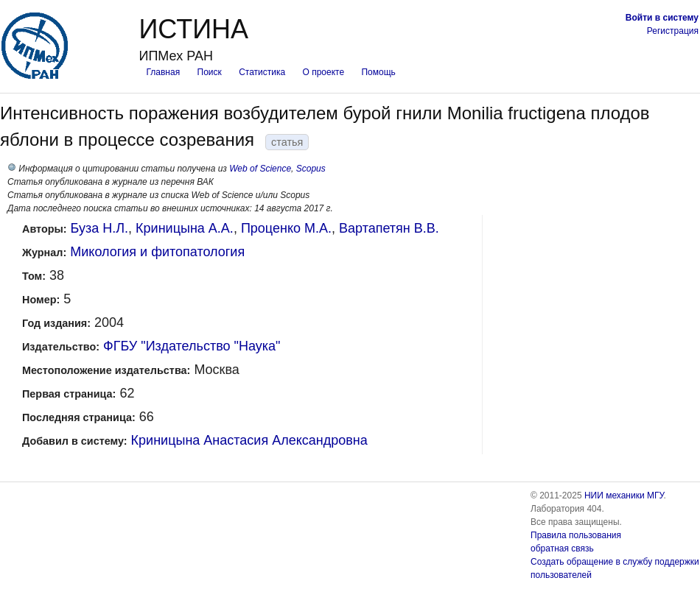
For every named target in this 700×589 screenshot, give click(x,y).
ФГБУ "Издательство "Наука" (192, 346)
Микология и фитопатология (157, 252)
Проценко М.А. (286, 228)
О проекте (324, 72)
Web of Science (260, 169)
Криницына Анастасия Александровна (249, 440)
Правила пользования (576, 535)
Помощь (378, 72)
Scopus (311, 169)
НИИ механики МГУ (624, 495)
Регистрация (673, 31)
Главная (163, 72)
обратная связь (562, 549)
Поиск (210, 72)
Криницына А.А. (185, 228)
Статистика (262, 72)
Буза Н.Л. (100, 228)
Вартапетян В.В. (389, 228)
